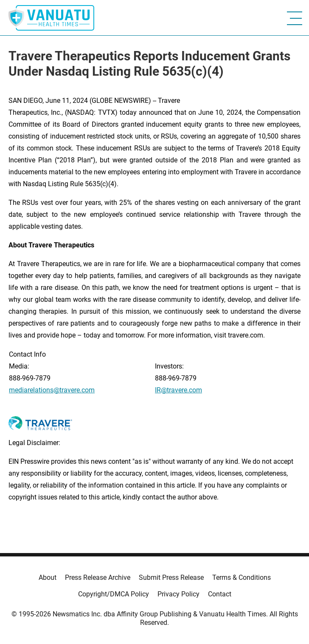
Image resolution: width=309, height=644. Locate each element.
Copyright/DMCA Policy (114, 594)
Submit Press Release (171, 577)
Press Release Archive (98, 577)
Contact (220, 594)
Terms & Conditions (242, 577)
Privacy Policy (178, 594)
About (48, 577)
